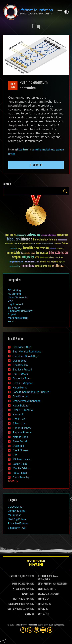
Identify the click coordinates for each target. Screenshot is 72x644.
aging (11, 321)
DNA (10, 301)
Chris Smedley (21, 477)
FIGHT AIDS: (18, 599)
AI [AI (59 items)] (15, 235)
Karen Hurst (20, 388)
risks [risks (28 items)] (49, 262)
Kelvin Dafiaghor (23, 383)
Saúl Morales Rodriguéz (27, 352)
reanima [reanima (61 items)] (59, 257)
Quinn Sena (20, 361)
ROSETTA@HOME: (14, 609)
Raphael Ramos (22, 432)
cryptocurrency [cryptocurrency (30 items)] (25, 244)
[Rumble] (50, 630)
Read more (36, 165)
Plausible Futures (18, 524)
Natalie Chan (20, 437)
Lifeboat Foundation (29, 625)
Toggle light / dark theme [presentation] (67, 12)
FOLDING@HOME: (15, 604)
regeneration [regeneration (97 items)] (32, 262)
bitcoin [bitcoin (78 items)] (53, 240)
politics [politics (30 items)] (51, 258)
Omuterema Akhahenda (27, 401)
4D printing (14, 294)
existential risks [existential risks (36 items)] (47, 244)
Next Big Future (17, 519)
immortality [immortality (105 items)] (13, 253)
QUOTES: (42, 614)
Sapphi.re (60, 625)
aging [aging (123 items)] (9, 235)
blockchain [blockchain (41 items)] (62, 240)
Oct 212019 (13, 86)
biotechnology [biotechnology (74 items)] (41, 240)
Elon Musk (14, 308)
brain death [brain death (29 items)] (9, 244)
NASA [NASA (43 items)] (37, 258)
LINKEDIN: (16, 584)
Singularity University (20, 311)
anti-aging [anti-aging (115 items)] (34, 235)
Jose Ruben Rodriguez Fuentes (31, 392)
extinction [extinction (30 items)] (58, 244)
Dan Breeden (20, 365)
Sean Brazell (20, 441)
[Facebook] (23, 630)
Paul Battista (20, 374)
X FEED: (16, 589)
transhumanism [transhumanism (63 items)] (43, 266)
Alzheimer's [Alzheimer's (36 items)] (21, 235)
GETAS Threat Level (36, 564)
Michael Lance (21, 459)
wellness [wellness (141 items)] (58, 266)
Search (65, 191)
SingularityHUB (17, 528)
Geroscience (15, 507)
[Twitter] (30, 630)
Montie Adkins (21, 468)
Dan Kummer (21, 396)
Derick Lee (19, 419)
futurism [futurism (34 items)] (14, 249)
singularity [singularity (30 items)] (55, 262)
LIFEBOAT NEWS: (45, 576)
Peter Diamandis (18, 297)
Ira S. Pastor (20, 473)
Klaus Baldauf (23, 150)
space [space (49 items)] (62, 262)
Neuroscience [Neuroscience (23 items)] (44, 258)
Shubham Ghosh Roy (25, 356)
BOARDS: (42, 594)
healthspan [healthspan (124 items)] (41, 248)
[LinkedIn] (36, 630)
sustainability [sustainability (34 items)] (15, 267)
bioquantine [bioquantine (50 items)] (63, 235)
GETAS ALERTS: (44, 584)
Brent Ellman (20, 450)
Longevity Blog (17, 511)
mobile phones (48, 150)
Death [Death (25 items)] (38, 244)
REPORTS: (42, 599)
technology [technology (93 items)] (28, 266)
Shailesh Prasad (22, 370)
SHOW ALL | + (13, 482)
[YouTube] (43, 630)
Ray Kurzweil (15, 304)
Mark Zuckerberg (18, 318)
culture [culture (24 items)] (33, 244)
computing (36, 150)
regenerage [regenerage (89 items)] (16, 262)
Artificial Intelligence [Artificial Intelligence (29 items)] (49, 235)
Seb (15, 455)
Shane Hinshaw (22, 428)
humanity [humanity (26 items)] (53, 249)
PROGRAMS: (43, 604)
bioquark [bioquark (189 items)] (14, 239)
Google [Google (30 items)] (20, 249)
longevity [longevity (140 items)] (28, 257)
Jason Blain (20, 464)
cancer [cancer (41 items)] (17, 244)
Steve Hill (18, 446)
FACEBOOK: (14, 576)
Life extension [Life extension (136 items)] (58, 253)
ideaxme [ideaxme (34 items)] (60, 249)
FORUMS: (28, 614)
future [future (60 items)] (65, 244)
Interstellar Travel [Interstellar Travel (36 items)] (28, 253)
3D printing (14, 290)
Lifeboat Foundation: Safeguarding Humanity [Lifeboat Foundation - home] (28, 12)
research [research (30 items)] (43, 262)
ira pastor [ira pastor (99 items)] (42, 253)
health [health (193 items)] (28, 248)
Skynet (12, 314)
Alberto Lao (20, 423)
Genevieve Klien (22, 347)
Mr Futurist (14, 515)
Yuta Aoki (18, 414)
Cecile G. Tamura (23, 410)
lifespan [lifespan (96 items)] (16, 257)
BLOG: (40, 589)
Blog (36, 27)
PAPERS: (42, 609)
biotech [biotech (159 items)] (27, 239)
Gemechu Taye (22, 378)
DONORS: (25, 594)
